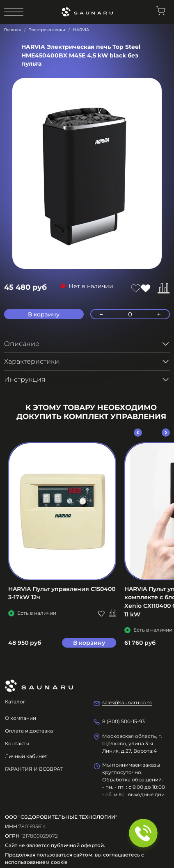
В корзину (89, 642)
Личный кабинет (26, 756)
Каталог (15, 702)
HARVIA (81, 30)
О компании (21, 718)
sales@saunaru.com (127, 702)
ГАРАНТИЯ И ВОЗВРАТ (34, 769)
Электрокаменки (47, 30)
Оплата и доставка (29, 731)
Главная (13, 30)
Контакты (17, 743)
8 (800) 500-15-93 (124, 721)
